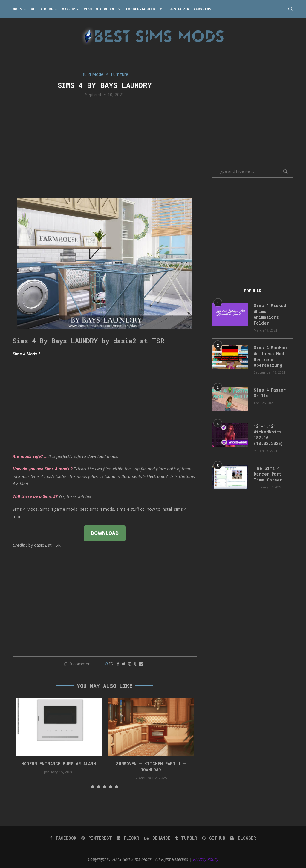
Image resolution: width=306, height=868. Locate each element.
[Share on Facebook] (118, 664)
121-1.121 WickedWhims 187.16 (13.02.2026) (268, 435)
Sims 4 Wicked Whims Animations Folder (270, 314)
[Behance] (157, 838)
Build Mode (42, 9)
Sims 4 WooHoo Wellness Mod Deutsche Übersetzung (270, 356)
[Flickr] (128, 838)
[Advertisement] (105, 147)
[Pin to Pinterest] (130, 664)
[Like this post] (111, 664)
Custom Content (100, 9)
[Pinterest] (97, 838)
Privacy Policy (206, 859)
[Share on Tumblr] (135, 664)
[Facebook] (63, 838)
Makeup (68, 9)
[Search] (290, 9)
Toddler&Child (140, 9)
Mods (17, 9)
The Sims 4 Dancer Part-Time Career (269, 474)
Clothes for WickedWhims (186, 9)
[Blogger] (243, 838)
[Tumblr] (186, 838)
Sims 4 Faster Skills (270, 393)
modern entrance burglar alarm (59, 764)
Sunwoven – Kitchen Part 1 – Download (151, 767)
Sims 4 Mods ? (26, 354)
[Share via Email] (141, 664)
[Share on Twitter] (124, 664)
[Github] (214, 838)
